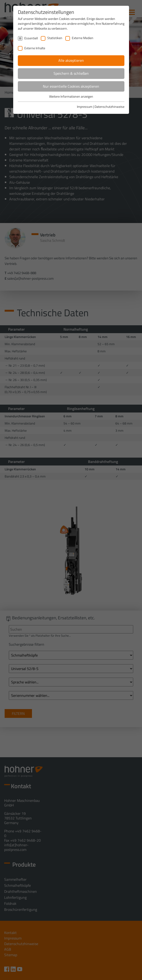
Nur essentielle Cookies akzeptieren (71, 86)
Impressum (85, 107)
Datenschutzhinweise (109, 107)
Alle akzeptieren (71, 60)
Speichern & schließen (71, 73)
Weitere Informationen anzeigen (71, 96)
